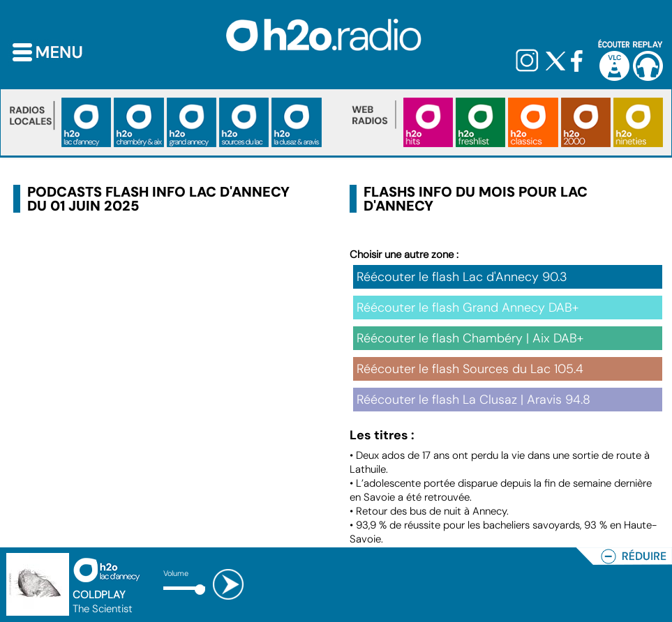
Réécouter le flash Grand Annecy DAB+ (468, 308)
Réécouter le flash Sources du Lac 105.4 (470, 369)
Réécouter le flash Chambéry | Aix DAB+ (470, 338)
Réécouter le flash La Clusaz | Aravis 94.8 (473, 400)
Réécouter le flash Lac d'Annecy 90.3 (462, 277)
